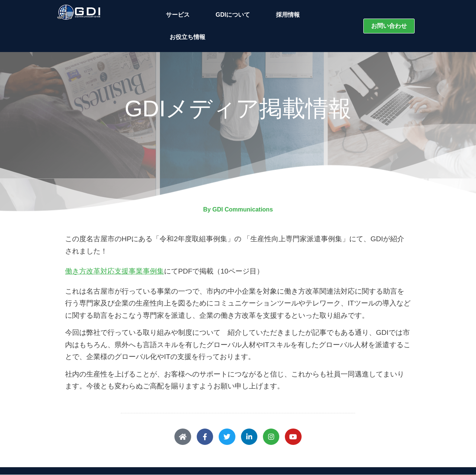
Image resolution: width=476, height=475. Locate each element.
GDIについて (235, 15)
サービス (180, 15)
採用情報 (288, 15)
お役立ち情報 (187, 37)
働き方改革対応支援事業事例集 (115, 271)
